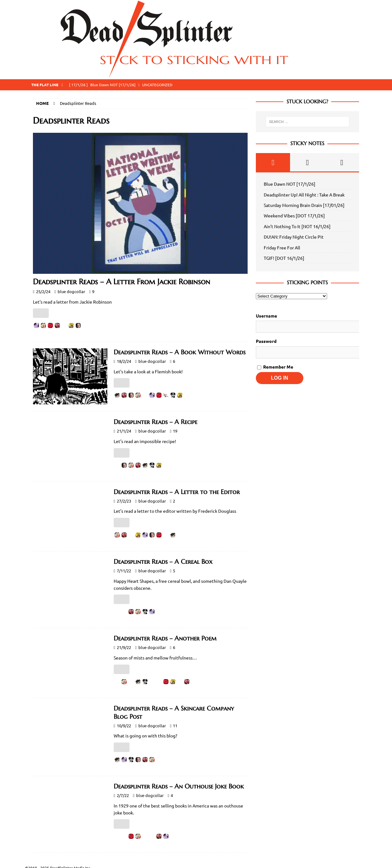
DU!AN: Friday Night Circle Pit (294, 237)
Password (266, 341)
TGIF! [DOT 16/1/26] (284, 258)
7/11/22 (124, 571)
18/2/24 (124, 361)
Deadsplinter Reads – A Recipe (155, 422)
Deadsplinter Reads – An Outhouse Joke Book (179, 786)
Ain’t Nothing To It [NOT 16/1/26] (297, 226)
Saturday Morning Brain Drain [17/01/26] (304, 205)
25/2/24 (43, 291)
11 (175, 726)
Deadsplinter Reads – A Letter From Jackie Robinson (122, 282)
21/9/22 (124, 647)
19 (175, 431)
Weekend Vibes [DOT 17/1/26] (294, 215)
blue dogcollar (71, 291)
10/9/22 (124, 726)
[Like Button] (41, 313)
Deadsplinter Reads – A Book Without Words (180, 352)
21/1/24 (124, 431)
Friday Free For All (282, 248)
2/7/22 (123, 795)
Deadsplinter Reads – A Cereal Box (163, 562)
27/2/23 (124, 501)
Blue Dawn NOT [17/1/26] (290, 184)
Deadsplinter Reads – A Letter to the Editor (177, 492)
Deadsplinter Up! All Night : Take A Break (304, 195)
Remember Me (275, 367)
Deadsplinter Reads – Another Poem (165, 638)
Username (266, 316)
